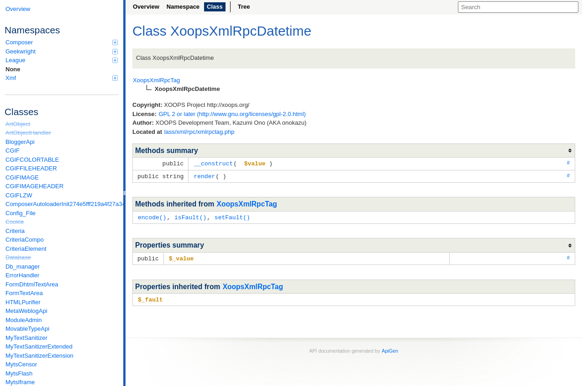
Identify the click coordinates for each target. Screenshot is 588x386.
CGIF (13, 151)
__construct (213, 163)
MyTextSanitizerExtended (39, 346)
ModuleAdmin (24, 320)
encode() (152, 216)
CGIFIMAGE (22, 177)
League (62, 60)
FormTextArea (24, 293)
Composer (62, 42)
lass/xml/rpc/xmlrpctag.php (199, 132)
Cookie (15, 222)
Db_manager (23, 267)
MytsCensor (21, 364)
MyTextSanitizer (26, 338)
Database (18, 257)
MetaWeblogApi (26, 311)
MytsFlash (19, 373)
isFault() (190, 216)
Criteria (15, 231)
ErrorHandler (22, 275)
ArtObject (18, 124)
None (13, 69)
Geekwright (62, 51)
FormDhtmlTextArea (32, 284)
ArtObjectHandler (28, 133)
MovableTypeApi (27, 329)
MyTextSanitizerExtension (39, 356)
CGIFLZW (19, 195)
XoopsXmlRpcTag (247, 203)
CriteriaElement (26, 249)
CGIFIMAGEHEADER (34, 186)
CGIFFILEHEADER (31, 168)
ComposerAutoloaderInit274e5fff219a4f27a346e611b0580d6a (62, 204)
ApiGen (390, 349)
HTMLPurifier (23, 302)
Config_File (21, 213)
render (204, 175)
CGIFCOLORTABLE (32, 160)
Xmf (62, 78)
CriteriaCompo (25, 240)
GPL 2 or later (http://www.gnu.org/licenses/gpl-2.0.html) (232, 114)
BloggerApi (20, 142)
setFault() (232, 216)
